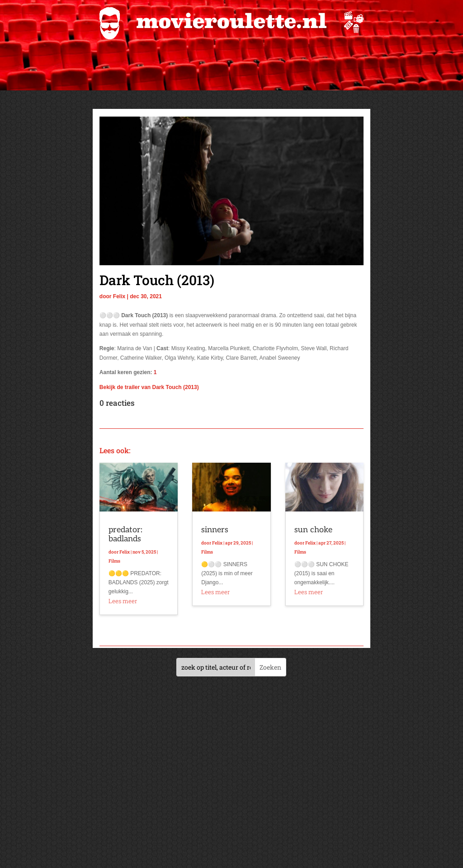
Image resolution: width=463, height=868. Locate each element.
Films (114, 561)
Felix (119, 296)
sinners (215, 530)
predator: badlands (125, 534)
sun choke (313, 530)
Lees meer (123, 601)
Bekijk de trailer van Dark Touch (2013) (149, 387)
